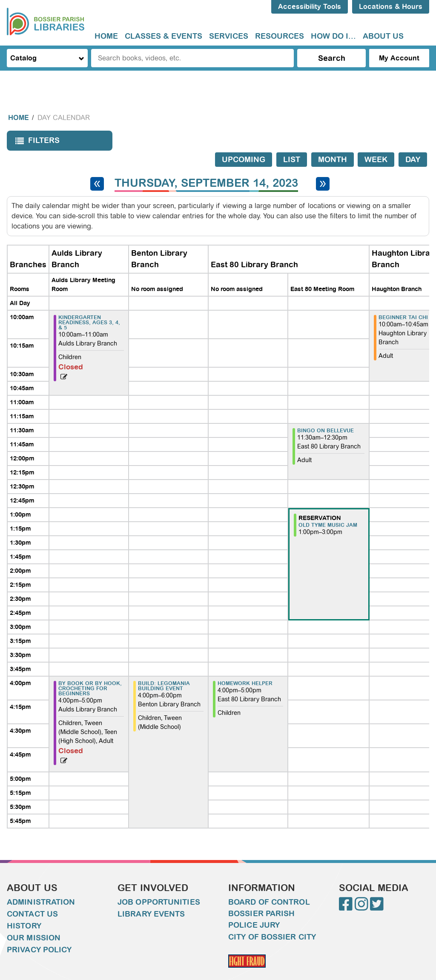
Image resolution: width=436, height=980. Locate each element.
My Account (399, 58)
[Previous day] (97, 167)
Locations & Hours (391, 7)
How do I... (333, 36)
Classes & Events (163, 36)
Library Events (151, 897)
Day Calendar (64, 101)
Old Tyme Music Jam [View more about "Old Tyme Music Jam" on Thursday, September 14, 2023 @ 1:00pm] (328, 508)
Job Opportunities (159, 885)
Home (106, 36)
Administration (41, 885)
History (24, 909)
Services (229, 36)
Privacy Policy (39, 933)
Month (333, 143)
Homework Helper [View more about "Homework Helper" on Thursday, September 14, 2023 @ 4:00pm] (245, 666)
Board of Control (269, 885)
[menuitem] (106, 36)
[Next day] (323, 167)
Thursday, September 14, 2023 (206, 166)
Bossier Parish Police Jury (261, 902)
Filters (35, 126)
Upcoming (244, 143)
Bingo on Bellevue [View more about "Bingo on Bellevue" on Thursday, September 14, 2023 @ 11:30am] (326, 414)
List (292, 143)
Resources (280, 36)
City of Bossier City (272, 920)
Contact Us (32, 897)
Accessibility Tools (310, 7)
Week (376, 143)
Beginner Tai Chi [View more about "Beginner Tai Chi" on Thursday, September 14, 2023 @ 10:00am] (403, 300)
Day (413, 143)
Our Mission (34, 921)
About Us (383, 36)
